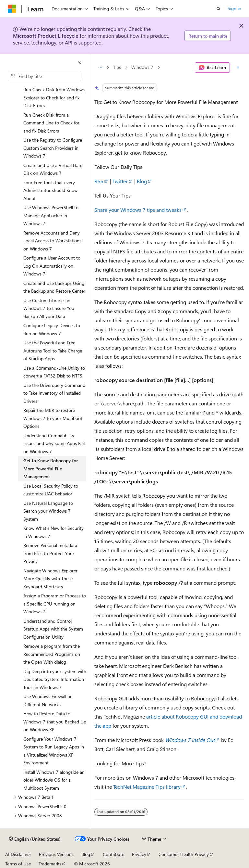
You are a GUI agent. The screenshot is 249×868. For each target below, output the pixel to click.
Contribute (113, 854)
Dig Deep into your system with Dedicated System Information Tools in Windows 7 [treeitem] (55, 679)
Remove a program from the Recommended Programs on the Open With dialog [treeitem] (52, 654)
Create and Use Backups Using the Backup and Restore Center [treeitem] (54, 287)
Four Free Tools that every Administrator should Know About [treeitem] (50, 190)
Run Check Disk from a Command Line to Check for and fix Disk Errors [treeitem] (51, 123)
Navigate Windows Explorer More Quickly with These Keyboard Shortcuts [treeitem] (50, 579)
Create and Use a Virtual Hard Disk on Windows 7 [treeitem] (53, 169)
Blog (142, 181)
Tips (117, 67)
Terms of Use (18, 864)
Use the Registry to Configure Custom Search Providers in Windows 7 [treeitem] (53, 148)
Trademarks (50, 864)
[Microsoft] (12, 9)
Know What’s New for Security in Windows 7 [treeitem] (53, 532)
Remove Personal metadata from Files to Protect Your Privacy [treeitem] (50, 553)
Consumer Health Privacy (184, 854)
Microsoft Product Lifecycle (46, 36)
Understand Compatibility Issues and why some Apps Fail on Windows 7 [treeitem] (54, 443)
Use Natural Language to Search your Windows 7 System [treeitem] (48, 511)
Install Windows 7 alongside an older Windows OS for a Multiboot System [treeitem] (54, 780)
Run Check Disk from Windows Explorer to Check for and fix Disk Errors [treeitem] (54, 97)
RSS (99, 181)
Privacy (139, 854)
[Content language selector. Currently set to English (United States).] (35, 839)
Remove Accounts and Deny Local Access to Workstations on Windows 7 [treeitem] (52, 241)
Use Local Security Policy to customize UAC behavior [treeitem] (51, 490)
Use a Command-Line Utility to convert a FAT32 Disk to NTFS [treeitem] (54, 372)
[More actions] (238, 68)
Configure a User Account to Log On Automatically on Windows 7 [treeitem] (52, 266)
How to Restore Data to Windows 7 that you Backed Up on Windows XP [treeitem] (55, 721)
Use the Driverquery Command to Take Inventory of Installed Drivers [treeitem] (54, 393)
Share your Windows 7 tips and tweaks (138, 210)
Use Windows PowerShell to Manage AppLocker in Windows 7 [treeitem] (51, 215)
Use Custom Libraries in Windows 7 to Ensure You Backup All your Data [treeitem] (49, 308)
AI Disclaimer (18, 854)
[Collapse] (79, 62)
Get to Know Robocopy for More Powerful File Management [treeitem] (51, 468)
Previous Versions (56, 854)
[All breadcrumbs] (100, 68)
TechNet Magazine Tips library (147, 787)
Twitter (120, 181)
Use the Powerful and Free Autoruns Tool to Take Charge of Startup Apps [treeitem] (53, 351)
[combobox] (44, 76)
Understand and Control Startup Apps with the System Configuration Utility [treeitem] (53, 629)
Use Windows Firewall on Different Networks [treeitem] (48, 700)
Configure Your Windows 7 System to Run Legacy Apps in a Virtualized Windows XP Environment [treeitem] (54, 751)
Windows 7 (142, 67)
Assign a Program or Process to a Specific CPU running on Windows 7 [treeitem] (55, 604)
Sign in (234, 8)
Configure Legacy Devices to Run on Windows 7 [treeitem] (52, 329)
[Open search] (219, 9)
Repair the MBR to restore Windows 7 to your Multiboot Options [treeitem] (53, 418)
